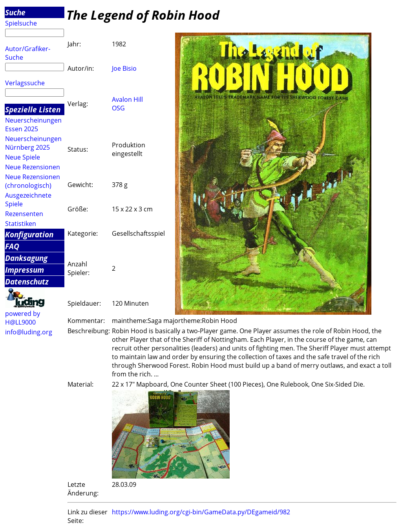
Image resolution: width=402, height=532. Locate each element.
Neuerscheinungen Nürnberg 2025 (33, 143)
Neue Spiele (23, 157)
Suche (15, 12)
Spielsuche (21, 23)
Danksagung (26, 258)
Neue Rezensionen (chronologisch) (33, 181)
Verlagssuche (25, 83)
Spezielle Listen (33, 109)
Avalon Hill (127, 99)
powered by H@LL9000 (23, 318)
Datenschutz (27, 282)
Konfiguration (29, 234)
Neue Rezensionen (33, 167)
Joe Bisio (124, 68)
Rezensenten (24, 214)
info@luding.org (29, 332)
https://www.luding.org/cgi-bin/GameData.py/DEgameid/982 (201, 512)
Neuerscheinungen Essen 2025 (33, 125)
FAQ (12, 246)
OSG (118, 108)
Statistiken (21, 224)
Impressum (25, 270)
